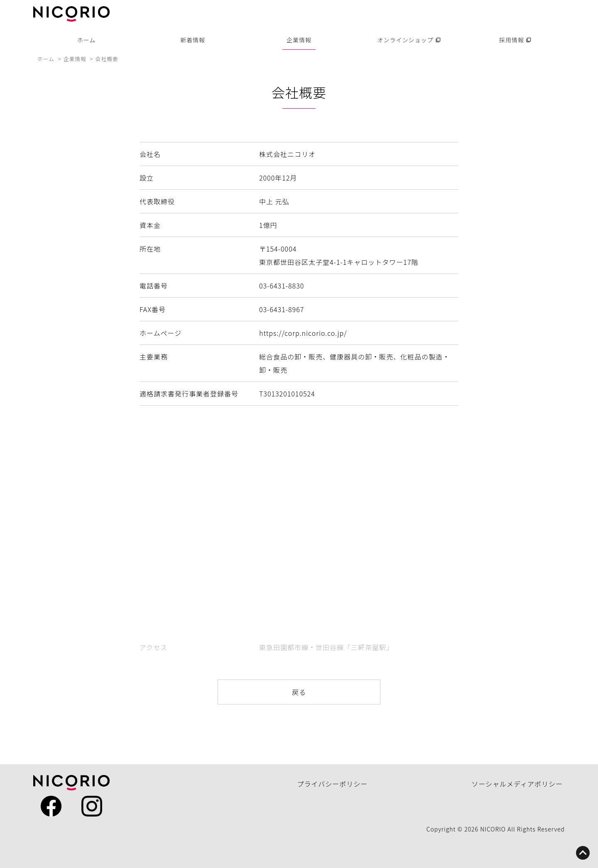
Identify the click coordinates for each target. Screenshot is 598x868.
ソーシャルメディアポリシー (517, 784)
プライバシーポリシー (333, 784)
